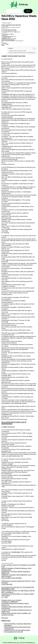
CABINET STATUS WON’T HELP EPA (18, 51)
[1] (12, 59)
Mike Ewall (17, 643)
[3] (22, 456)
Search (28, 11)
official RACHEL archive (8, 36)
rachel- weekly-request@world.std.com (9, 39)
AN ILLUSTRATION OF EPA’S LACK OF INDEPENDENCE (22, 53)
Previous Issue (4, 44)
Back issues (6, 34)
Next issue (5, 618)
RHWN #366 (26, 475)
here (34, 643)
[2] (14, 427)
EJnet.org (23, 4)
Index (12, 34)
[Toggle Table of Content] (33, 49)
